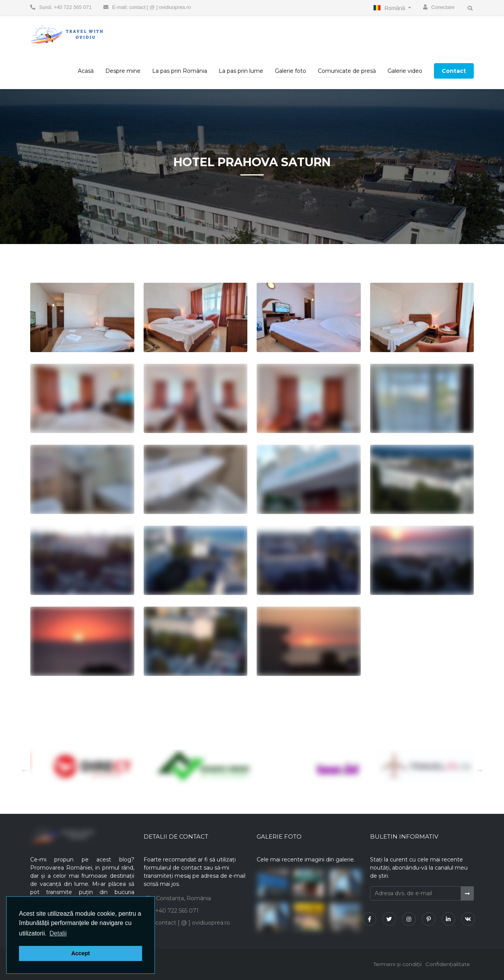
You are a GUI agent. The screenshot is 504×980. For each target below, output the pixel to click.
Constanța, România (183, 898)
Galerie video (405, 71)
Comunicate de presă (347, 71)
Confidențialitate (447, 964)
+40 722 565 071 (177, 911)
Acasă (86, 71)
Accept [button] (81, 953)
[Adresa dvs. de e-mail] (416, 893)
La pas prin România (180, 71)
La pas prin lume (241, 71)
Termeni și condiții (397, 964)
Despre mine (123, 71)
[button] (58, 934)
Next (24, 770)
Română (395, 8)
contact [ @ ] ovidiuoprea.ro (193, 923)
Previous (480, 770)
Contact (454, 71)
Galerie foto (291, 71)
